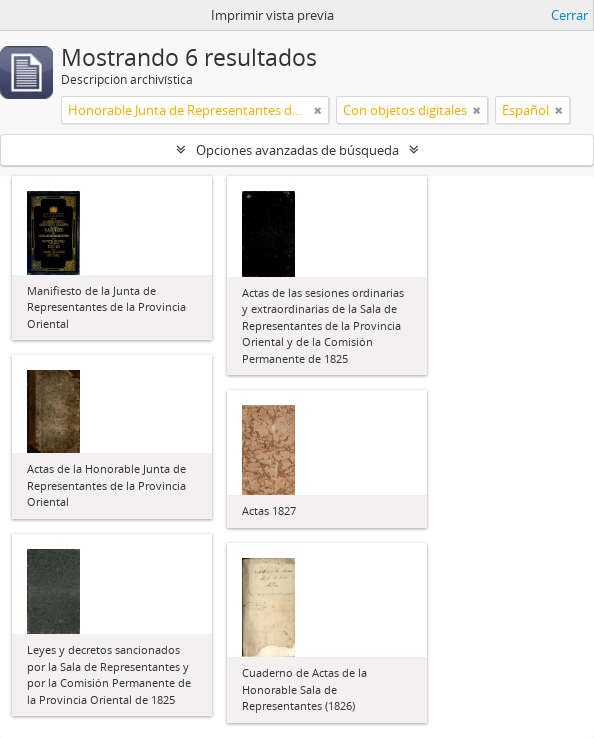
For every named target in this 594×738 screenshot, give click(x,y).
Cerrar (569, 15)
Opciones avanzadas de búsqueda (297, 150)
